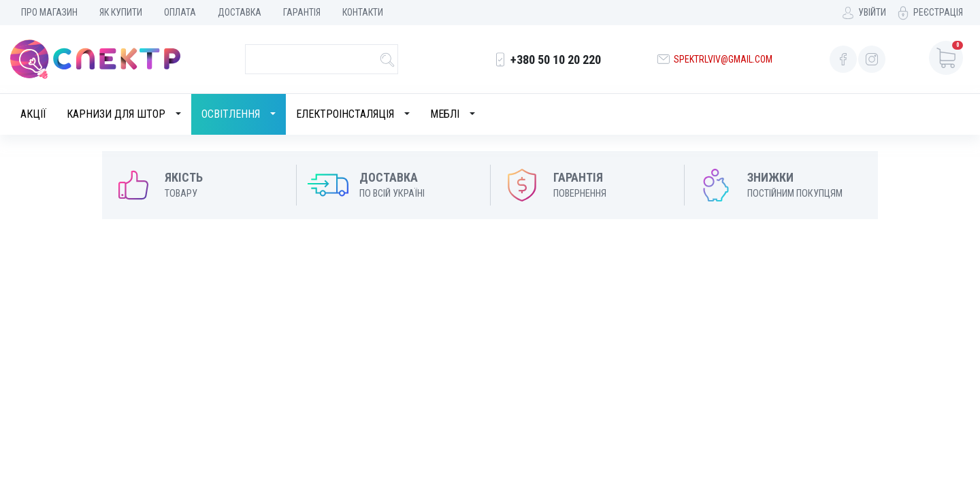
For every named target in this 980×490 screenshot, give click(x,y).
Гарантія (302, 12)
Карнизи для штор (116, 114)
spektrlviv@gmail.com (723, 59)
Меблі (445, 114)
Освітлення (231, 114)
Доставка (240, 12)
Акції (33, 114)
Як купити (121, 12)
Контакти (363, 12)
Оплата (180, 12)
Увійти (872, 12)
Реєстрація (938, 12)
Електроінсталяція (345, 114)
